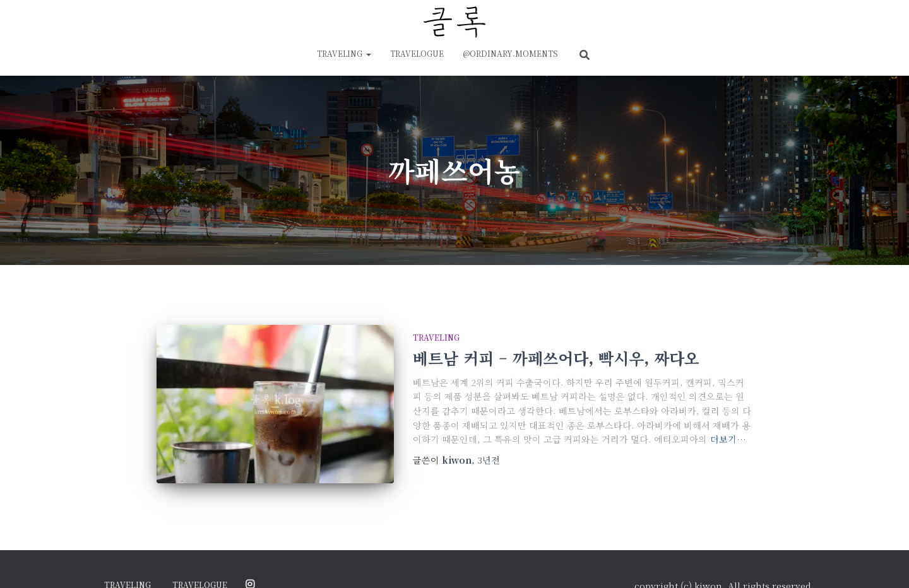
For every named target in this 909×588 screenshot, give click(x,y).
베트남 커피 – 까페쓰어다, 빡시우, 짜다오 (556, 358)
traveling (344, 53)
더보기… (728, 439)
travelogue (417, 53)
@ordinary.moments (510, 53)
